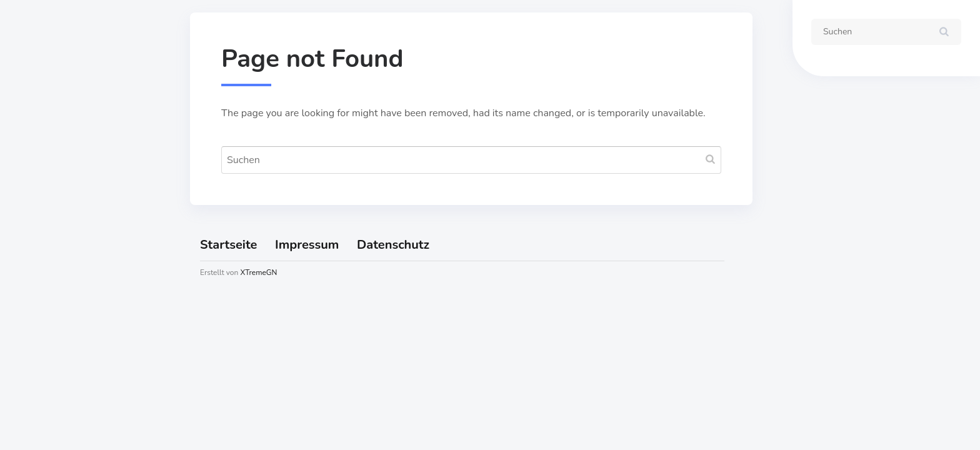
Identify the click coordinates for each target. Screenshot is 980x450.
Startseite (50, 161)
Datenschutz (57, 277)
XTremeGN (258, 272)
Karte (39, 190)
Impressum (53, 248)
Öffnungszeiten (64, 219)
